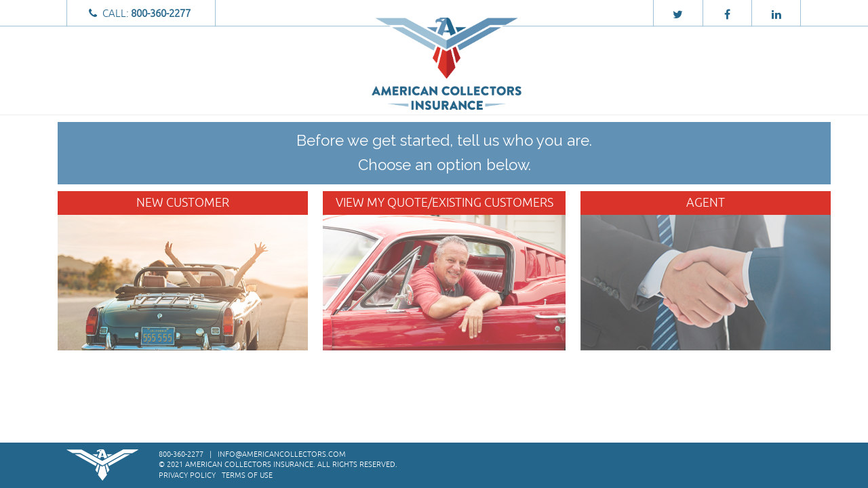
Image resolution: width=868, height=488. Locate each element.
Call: (141, 14)
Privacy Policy (187, 475)
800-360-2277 (181, 454)
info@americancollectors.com (282, 454)
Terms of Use (247, 475)
